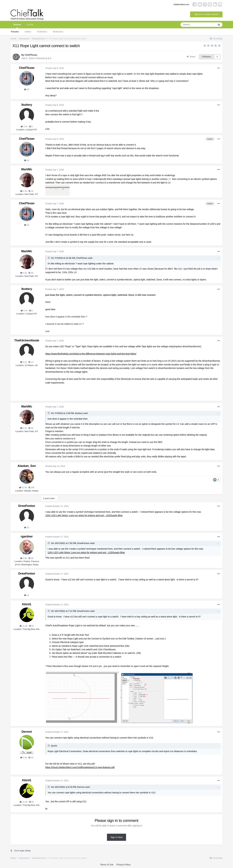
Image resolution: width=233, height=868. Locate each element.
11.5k (23, 626)
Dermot (27, 732)
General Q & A (44, 58)
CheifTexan (31, 55)
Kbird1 (27, 604)
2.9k (24, 558)
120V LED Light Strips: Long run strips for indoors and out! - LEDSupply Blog (84, 515)
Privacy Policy (123, 865)
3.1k (24, 362)
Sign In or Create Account (206, 14)
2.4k (24, 758)
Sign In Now (116, 837)
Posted (55, 68)
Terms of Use (107, 865)
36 (31, 758)
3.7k (24, 127)
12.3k (23, 488)
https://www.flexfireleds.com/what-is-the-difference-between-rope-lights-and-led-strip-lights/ (91, 354)
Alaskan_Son (27, 466)
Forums (15, 32)
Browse (17, 26)
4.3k (24, 191)
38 (31, 191)
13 (31, 362)
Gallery (28, 32)
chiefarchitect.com (181, 5)
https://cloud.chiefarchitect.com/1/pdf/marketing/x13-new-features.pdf (80, 767)
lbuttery (27, 105)
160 (31, 488)
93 (31, 626)
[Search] (198, 25)
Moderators (58, 32)
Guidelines (42, 32)
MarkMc (27, 169)
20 (27, 89)
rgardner (27, 536)
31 (27, 527)
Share (191, 57)
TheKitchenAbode (27, 340)
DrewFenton (27, 506)
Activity (30, 25)
